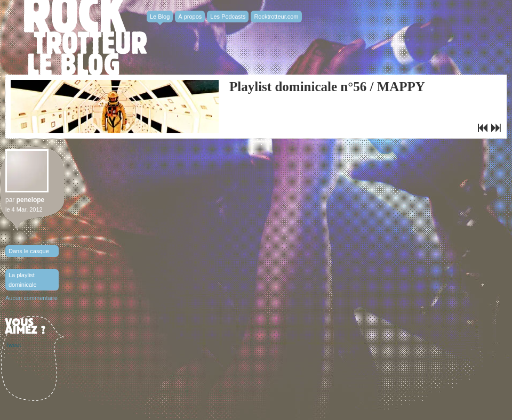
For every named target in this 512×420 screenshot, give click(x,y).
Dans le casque (29, 251)
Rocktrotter (85, 37)
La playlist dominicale (23, 280)
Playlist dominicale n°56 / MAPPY (327, 87)
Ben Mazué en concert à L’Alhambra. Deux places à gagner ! (483, 128)
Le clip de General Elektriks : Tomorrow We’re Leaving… (496, 128)
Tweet (13, 345)
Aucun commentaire (31, 298)
